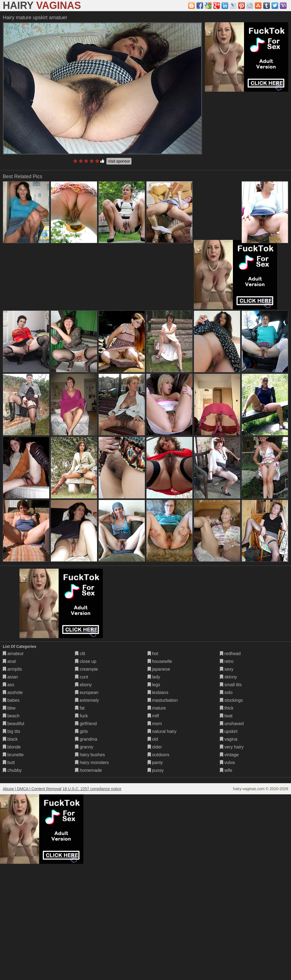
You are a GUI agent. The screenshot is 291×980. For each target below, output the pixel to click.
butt (9, 763)
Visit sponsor (119, 161)
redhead (230, 654)
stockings (231, 700)
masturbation (163, 700)
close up (86, 661)
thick (227, 708)
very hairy (232, 747)
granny (84, 747)
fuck (81, 716)
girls (81, 731)
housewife (160, 661)
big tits (12, 731)
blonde (12, 747)
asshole (13, 692)
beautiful (13, 724)
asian (10, 677)
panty (155, 763)
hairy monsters (92, 763)
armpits (12, 669)
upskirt (229, 731)
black (10, 739)
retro (227, 661)
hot (153, 654)
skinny (228, 677)
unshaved (232, 724)
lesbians (158, 692)
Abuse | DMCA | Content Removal (32, 789)
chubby (12, 770)
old (153, 739)
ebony (83, 685)
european (87, 692)
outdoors (159, 755)
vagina (229, 739)
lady (154, 677)
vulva (227, 763)
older (155, 747)
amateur (13, 654)
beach (11, 716)
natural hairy (162, 731)
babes (11, 700)
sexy (227, 669)
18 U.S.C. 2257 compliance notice (92, 789)
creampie (86, 669)
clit (80, 654)
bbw (9, 708)
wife (226, 770)
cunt (82, 677)
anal (9, 661)
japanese (159, 669)
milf (153, 716)
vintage (229, 755)
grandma (86, 739)
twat (226, 716)
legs (154, 685)
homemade (89, 770)
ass (8, 685)
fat (80, 708)
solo (226, 692)
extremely (87, 700)
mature (157, 708)
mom (155, 724)
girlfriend (86, 724)
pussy (156, 770)
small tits (231, 685)
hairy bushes (90, 755)
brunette (13, 755)
